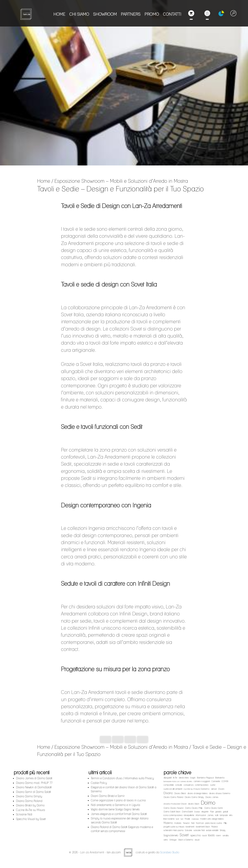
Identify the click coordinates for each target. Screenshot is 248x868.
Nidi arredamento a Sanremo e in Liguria (115, 809)
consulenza (189, 789)
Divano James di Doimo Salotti (34, 782)
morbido (178, 827)
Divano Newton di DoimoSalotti (34, 792)
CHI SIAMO (79, 14)
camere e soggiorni (202, 786)
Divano (168, 797)
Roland (214, 831)
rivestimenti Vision (203, 831)
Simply (223, 834)
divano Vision (194, 808)
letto (231, 820)
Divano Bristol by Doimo (30, 810)
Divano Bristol (180, 797)
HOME (59, 14)
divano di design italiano (198, 797)
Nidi (193, 827)
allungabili (167, 782)
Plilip (225, 827)
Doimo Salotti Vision (172, 816)
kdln (217, 820)
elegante (205, 816)
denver (214, 793)
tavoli (204, 840)
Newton (186, 827)
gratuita (218, 816)
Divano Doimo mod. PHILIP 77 (34, 787)
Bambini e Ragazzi (205, 782)
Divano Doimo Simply (29, 801)
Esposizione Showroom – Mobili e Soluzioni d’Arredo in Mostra (121, 181)
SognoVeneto (171, 839)
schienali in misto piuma (173, 834)
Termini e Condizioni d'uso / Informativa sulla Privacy (122, 782)
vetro (166, 844)
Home (44, 181)
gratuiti (225, 816)
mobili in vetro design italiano (212, 823)
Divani (221, 793)
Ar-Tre (175, 782)
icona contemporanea (173, 820)
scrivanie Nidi (199, 834)
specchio (196, 839)
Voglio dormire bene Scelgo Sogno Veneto (115, 814)
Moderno (168, 827)
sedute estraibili (212, 834)
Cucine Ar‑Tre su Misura (30, 814)
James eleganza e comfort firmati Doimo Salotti (119, 818)
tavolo (211, 839)
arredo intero (184, 782)
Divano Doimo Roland (29, 805)
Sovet (184, 839)
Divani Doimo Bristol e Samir (108, 800)
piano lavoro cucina (214, 827)
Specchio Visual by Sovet (31, 823)
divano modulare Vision (175, 808)
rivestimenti (190, 831)
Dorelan (197, 816)
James (210, 820)
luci (182, 823)
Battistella (220, 782)
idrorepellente (189, 820)
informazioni (201, 820)
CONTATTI (172, 14)
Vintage (173, 844)
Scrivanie (188, 834)
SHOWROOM (105, 14)
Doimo (208, 807)
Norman (200, 827)
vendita (226, 840)
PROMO (152, 14)
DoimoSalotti (187, 816)
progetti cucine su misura (174, 831)
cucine (213, 789)
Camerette (216, 786)
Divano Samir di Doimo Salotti (34, 796)
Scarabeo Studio (170, 856)
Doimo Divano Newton (174, 812)
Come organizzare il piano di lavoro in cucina (118, 805)
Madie (187, 823)
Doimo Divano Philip (194, 812)
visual (197, 844)
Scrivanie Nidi (24, 819)
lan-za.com (114, 856)
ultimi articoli (100, 777)
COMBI (225, 786)
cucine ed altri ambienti (173, 793)
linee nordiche (169, 823)
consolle (179, 789)
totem (219, 840)
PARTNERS (131, 14)
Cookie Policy (99, 787)
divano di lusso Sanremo (220, 797)
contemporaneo (202, 789)
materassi (195, 823)
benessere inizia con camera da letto (178, 785)
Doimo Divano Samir (213, 812)
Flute (212, 816)
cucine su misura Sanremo (197, 793)
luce (178, 823)
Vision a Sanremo (186, 844)
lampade (224, 820)
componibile (169, 789)
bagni (193, 782)
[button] (191, 14)
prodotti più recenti (32, 777)
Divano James (212, 801)
